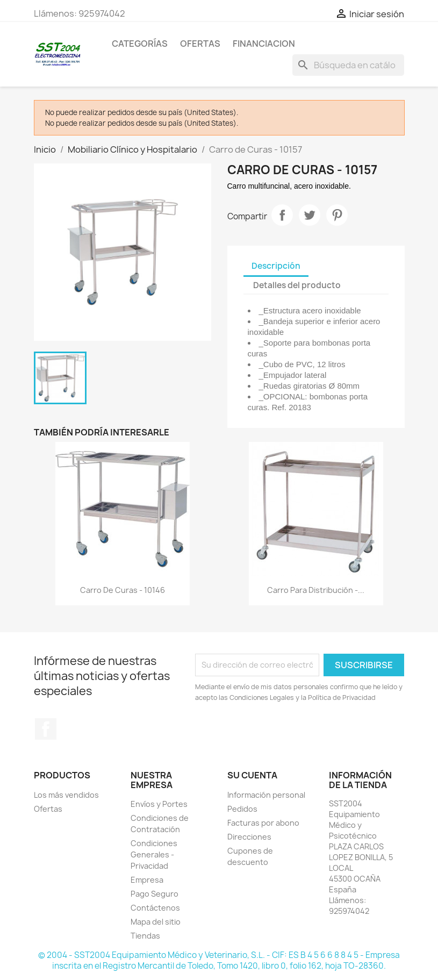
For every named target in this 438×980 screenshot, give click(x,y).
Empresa (147, 880)
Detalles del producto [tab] (297, 285)
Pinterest (337, 215)
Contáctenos (155, 908)
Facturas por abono (263, 823)
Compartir (282, 215)
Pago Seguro (155, 894)
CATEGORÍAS (140, 44)
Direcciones (249, 837)
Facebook (46, 729)
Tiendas (145, 936)
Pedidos (242, 809)
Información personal (266, 795)
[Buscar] (348, 65)
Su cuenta (252, 775)
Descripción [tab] (276, 266)
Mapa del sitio (156, 922)
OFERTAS (200, 44)
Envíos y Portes (159, 804)
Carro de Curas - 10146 (123, 590)
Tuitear (310, 215)
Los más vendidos (66, 795)
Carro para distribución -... (316, 590)
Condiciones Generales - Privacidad (154, 854)
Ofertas (48, 809)
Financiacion (264, 44)
